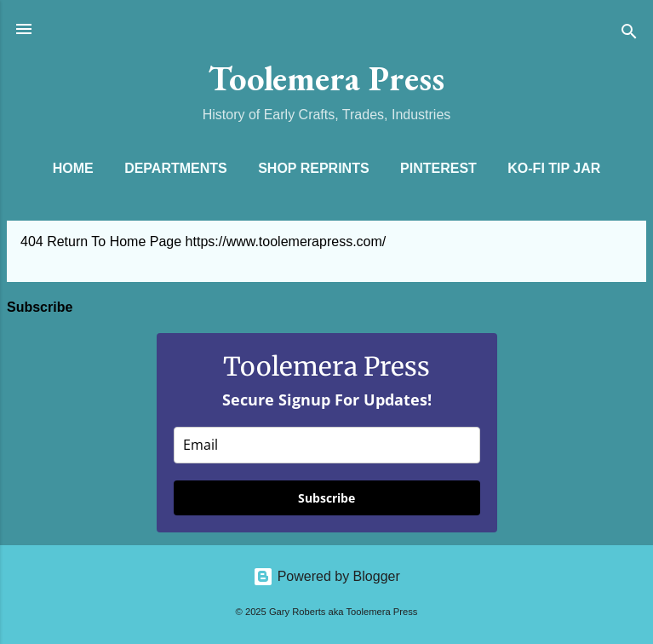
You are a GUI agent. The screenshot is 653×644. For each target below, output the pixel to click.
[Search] (629, 34)
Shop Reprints (313, 168)
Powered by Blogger (326, 576)
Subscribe (326, 498)
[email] (327, 445)
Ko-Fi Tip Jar (554, 168)
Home (73, 168)
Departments (176, 168)
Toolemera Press (326, 78)
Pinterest (438, 168)
